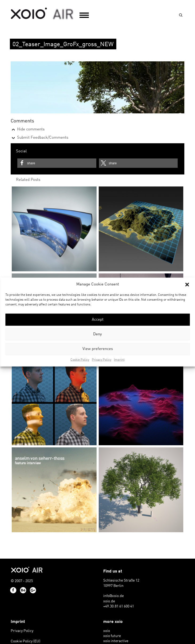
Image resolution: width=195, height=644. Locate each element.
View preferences (98, 349)
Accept (98, 320)
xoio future (112, 636)
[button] (187, 284)
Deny (97, 334)
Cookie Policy (80, 360)
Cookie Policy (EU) (25, 641)
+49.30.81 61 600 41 (119, 607)
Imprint (119, 360)
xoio (42, 14)
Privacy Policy (102, 360)
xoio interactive (116, 641)
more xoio (113, 622)
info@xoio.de (114, 596)
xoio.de (109, 601)
